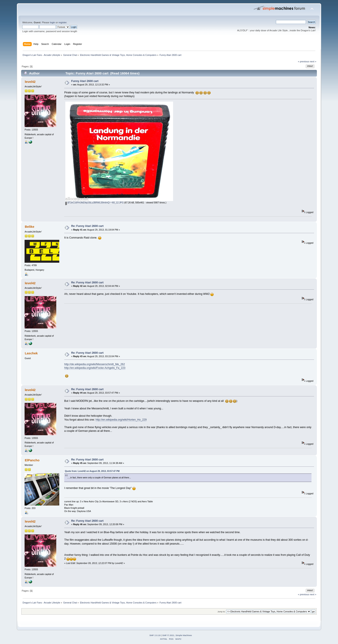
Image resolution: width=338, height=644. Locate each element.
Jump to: (221, 612)
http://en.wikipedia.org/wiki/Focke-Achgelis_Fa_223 (95, 368)
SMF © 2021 (168, 635)
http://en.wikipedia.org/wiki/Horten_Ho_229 (121, 420)
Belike (30, 227)
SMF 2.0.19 (155, 635)
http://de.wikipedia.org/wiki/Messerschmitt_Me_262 (95, 364)
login (53, 22)
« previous (304, 61)
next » (313, 61)
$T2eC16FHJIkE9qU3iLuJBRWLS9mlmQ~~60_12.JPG (94, 203)
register (63, 22)
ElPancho (32, 460)
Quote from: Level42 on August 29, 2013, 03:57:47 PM (92, 471)
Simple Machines (184, 635)
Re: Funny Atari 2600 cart (87, 226)
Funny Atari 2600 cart (85, 81)
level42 (30, 82)
